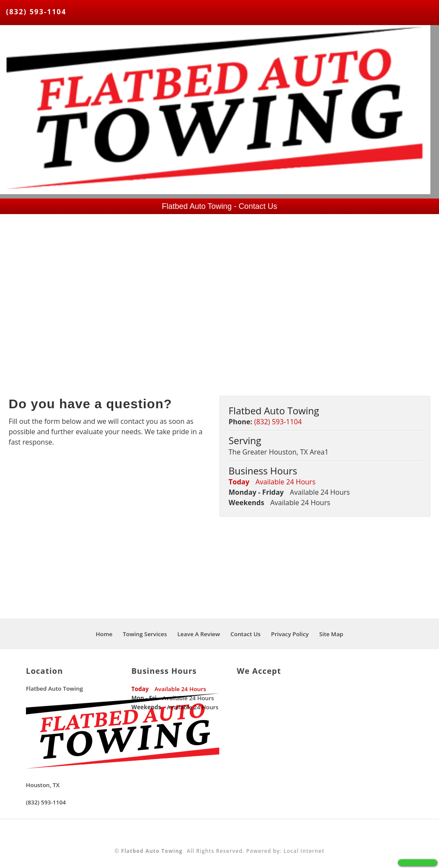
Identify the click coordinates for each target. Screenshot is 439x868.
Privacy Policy (290, 634)
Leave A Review (199, 634)
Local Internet (304, 851)
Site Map (331, 634)
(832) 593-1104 (36, 12)
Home (104, 634)
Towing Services (145, 634)
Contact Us (245, 634)
